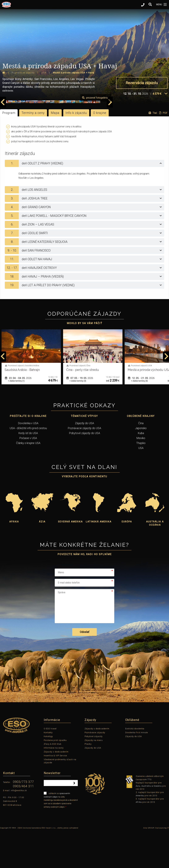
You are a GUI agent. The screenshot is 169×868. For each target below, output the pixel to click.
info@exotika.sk (19, 827)
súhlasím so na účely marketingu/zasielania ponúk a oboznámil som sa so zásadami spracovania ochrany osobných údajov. (61, 836)
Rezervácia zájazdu (142, 83)
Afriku (139, 838)
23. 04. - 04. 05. (80, 414)
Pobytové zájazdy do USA (84, 469)
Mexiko (141, 474)
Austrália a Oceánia (155, 559)
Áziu (138, 822)
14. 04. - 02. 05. (18, 414)
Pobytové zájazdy (94, 772)
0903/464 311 (23, 822)
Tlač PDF (157, 149)
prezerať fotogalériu (151, 134)
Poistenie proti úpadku (55, 776)
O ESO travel (50, 765)
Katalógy (48, 772)
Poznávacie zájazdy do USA (84, 464)
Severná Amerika (70, 558)
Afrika (14, 558)
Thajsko (141, 479)
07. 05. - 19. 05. (141, 414)
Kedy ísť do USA (28, 469)
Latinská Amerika (99, 558)
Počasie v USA (28, 474)
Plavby (88, 780)
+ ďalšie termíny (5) (16, 417)
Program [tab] (9, 149)
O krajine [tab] (100, 149)
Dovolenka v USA (28, 459)
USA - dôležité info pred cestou (28, 464)
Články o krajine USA (28, 479)
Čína (141, 459)
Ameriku (140, 832)
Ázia (42, 558)
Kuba (141, 469)
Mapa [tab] (55, 149)
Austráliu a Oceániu (152, 822)
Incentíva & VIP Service (55, 792)
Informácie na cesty (54, 784)
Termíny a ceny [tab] (33, 149)
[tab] (84, 199)
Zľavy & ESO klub (53, 780)
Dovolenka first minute (137, 769)
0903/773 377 (23, 818)
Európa (127, 558)
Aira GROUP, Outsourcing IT (156, 864)
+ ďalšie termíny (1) (78, 417)
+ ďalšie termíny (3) (139, 417)
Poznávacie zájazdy (95, 769)
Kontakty (48, 769)
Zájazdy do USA (84, 459)
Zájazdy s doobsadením (56, 788)
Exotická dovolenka (135, 765)
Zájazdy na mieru (94, 776)
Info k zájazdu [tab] (76, 149)
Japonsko (141, 464)
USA (141, 484)
